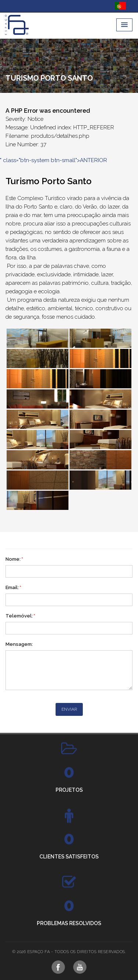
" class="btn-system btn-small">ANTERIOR (54, 160)
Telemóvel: (20, 616)
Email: (13, 587)
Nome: (14, 559)
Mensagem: (19, 644)
